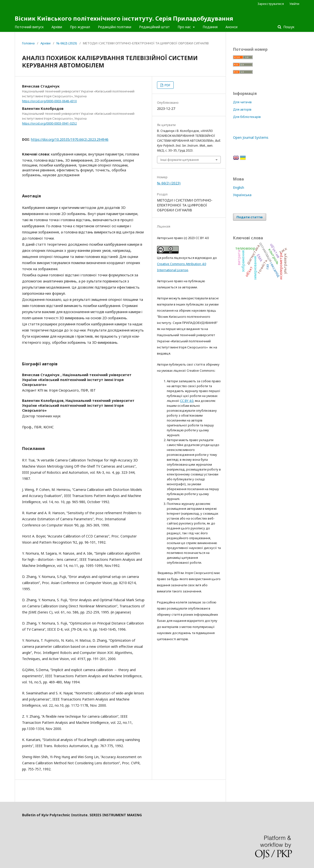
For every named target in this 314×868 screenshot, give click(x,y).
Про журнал (80, 27)
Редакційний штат (154, 27)
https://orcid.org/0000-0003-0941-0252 (49, 123)
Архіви (57, 27)
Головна (28, 43)
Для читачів (242, 102)
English (239, 187)
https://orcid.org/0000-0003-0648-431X (49, 101)
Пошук (288, 27)
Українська (242, 195)
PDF (167, 85)
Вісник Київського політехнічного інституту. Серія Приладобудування (124, 18)
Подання (210, 27)
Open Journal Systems (251, 137)
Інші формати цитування (180, 160)
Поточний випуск (29, 27)
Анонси (231, 27)
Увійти (294, 4)
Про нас (185, 27)
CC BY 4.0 (187, 401)
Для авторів (242, 109)
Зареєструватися (271, 4)
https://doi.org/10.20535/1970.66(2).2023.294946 (70, 139)
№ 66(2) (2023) (67, 43)
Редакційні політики (115, 27)
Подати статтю (250, 217)
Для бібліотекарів (247, 117)
